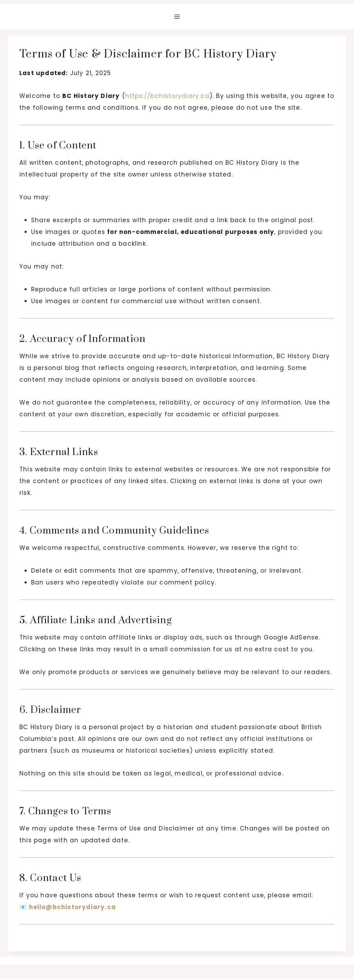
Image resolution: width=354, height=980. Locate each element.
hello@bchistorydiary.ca (72, 907)
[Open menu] (177, 16)
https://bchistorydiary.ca (167, 96)
